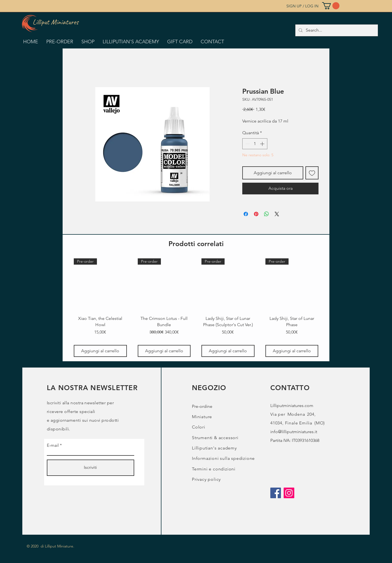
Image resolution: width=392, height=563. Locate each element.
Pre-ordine (202, 406)
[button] (331, 6)
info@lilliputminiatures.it (294, 432)
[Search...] (336, 30)
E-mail (53, 445)
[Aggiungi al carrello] (100, 351)
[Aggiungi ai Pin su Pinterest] (256, 214)
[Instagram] (289, 493)
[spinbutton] (255, 144)
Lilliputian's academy (214, 448)
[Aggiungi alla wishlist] (312, 173)
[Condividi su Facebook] (246, 214)
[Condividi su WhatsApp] (267, 214)
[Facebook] (276, 493)
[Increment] (263, 144)
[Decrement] (247, 144)
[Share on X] (277, 214)
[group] (196, 308)
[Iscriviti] (91, 468)
